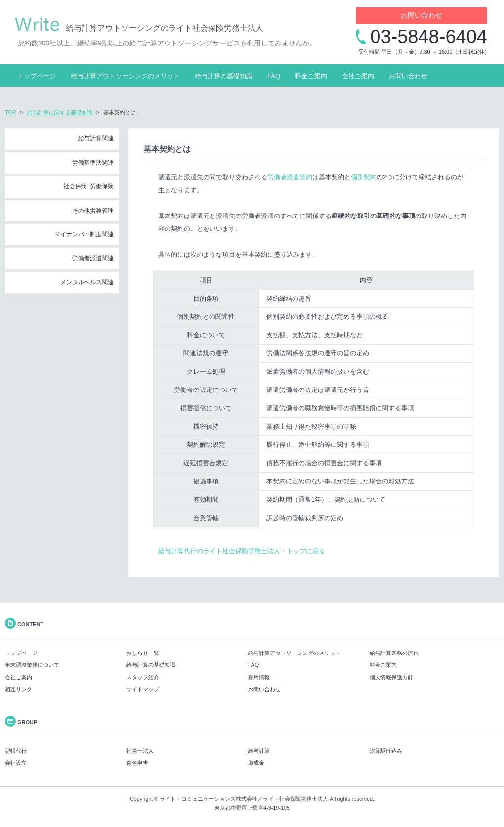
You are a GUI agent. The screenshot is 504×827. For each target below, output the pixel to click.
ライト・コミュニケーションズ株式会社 (209, 799)
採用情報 (259, 677)
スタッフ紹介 (143, 677)
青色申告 (137, 763)
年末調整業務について (32, 665)
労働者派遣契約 (290, 177)
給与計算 (259, 751)
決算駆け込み (386, 751)
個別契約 (364, 177)
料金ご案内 (311, 76)
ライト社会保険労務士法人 (295, 799)
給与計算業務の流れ (394, 653)
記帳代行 (16, 751)
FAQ (274, 76)
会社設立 (16, 763)
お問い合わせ (421, 15)
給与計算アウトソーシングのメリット (125, 76)
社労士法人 (140, 751)
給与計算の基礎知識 (224, 76)
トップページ (37, 76)
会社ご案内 (358, 76)
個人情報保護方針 (391, 677)
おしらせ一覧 (143, 653)
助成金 (256, 763)
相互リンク (19, 689)
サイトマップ (143, 689)
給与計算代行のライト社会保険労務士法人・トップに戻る (242, 551)
